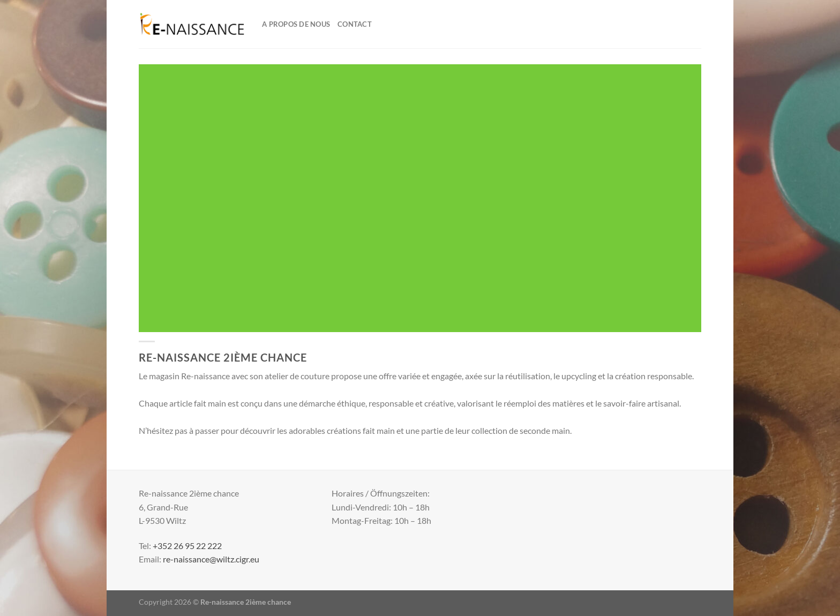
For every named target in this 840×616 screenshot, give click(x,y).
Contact (355, 24)
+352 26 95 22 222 (187, 546)
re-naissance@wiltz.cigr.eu (211, 559)
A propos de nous (296, 24)
